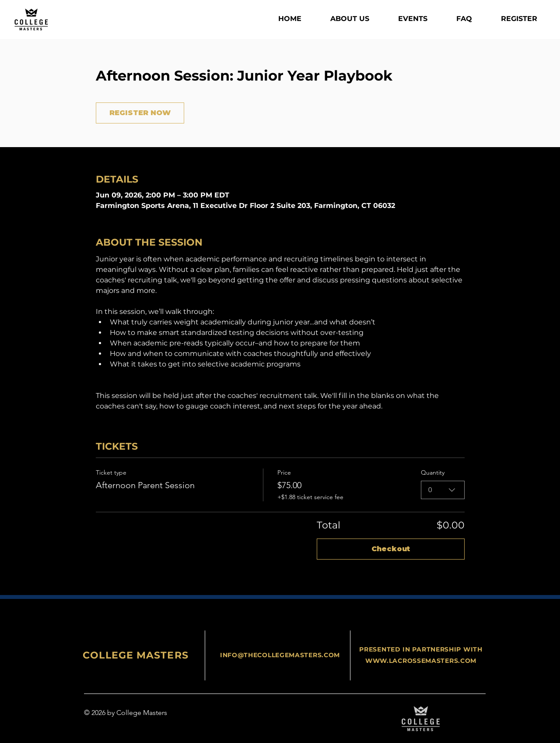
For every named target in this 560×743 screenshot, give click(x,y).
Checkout (391, 549)
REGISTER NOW (140, 113)
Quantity (433, 472)
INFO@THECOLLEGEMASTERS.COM (280, 655)
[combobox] (443, 490)
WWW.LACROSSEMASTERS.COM (421, 661)
